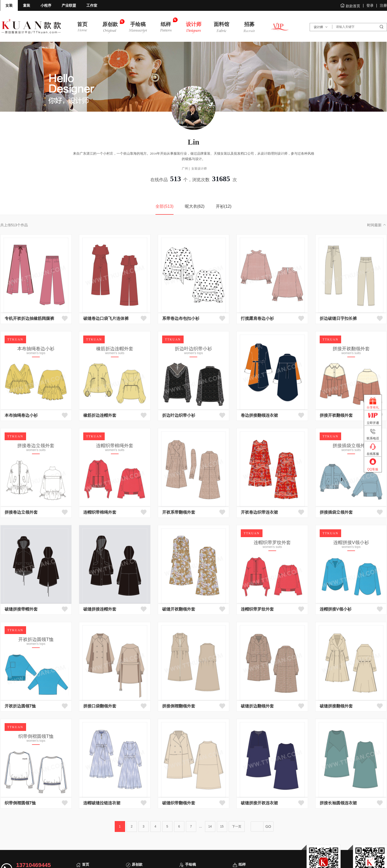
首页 (86, 864)
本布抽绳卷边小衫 (21, 415)
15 (222, 827)
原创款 (137, 864)
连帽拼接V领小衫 (336, 609)
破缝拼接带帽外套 (21, 609)
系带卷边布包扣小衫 (181, 318)
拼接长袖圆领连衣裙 (338, 803)
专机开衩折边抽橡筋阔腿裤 (29, 318)
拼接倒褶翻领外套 (179, 706)
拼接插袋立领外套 (336, 512)
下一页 (237, 827)
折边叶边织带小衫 (179, 415)
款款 (31, 26)
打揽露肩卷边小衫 (257, 318)
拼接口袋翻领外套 (100, 706)
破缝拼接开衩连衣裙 (259, 803)
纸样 (242, 864)
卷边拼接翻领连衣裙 (259, 415)
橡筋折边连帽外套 (100, 415)
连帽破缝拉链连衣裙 (102, 803)
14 (210, 827)
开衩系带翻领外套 (179, 512)
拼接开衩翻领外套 (336, 415)
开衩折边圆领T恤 (20, 706)
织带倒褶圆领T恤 (20, 803)
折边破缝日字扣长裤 (338, 318)
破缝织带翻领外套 (179, 803)
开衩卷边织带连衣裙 (259, 512)
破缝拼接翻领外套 (336, 706)
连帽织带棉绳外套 (100, 512)
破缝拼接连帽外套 (100, 609)
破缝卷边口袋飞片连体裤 (106, 318)
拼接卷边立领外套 (21, 512)
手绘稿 (191, 864)
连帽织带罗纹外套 (257, 609)
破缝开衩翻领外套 (179, 609)
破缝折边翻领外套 (257, 706)
